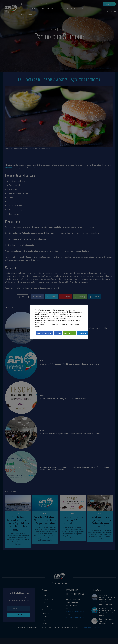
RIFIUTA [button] (58, 333)
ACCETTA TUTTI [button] (69, 333)
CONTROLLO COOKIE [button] (44, 333)
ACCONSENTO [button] (83, 333)
